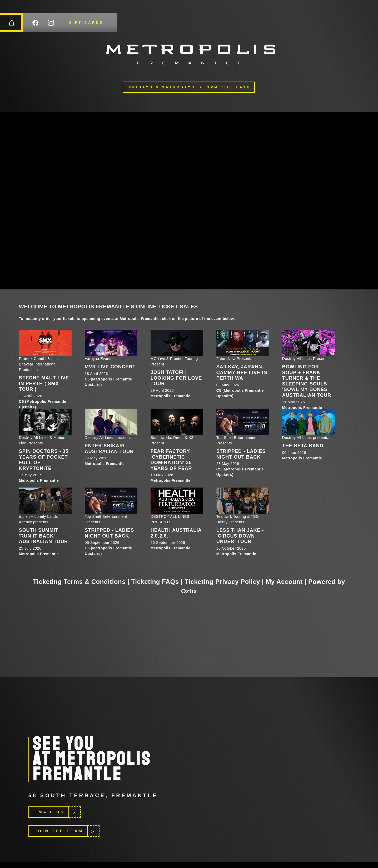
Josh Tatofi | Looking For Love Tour (176, 378)
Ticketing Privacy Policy (222, 582)
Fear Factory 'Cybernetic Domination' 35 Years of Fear (171, 460)
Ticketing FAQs (155, 582)
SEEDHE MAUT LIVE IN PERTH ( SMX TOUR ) (44, 383)
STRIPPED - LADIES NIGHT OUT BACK (241, 454)
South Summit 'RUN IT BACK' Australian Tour (43, 536)
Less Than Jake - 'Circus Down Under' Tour (240, 536)
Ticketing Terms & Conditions (79, 582)
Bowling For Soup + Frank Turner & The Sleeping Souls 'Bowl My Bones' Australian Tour (307, 381)
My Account (284, 582)
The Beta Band (303, 446)
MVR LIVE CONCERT (110, 367)
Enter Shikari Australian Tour (109, 449)
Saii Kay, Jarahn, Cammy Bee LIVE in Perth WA (242, 372)
